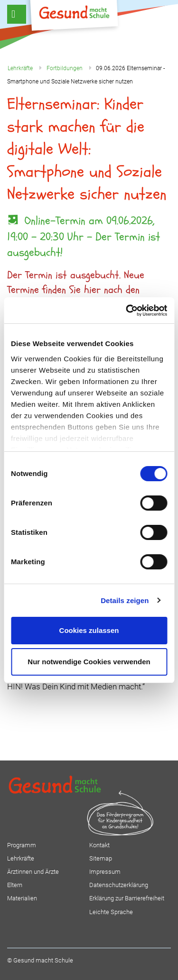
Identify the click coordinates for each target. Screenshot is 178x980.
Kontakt (99, 845)
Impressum (105, 872)
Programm (22, 845)
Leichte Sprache (111, 912)
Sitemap (101, 858)
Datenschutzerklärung (119, 885)
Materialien (22, 898)
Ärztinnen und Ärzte (33, 872)
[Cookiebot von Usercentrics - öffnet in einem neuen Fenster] (127, 311)
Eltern (15, 885)
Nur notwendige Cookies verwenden (89, 662)
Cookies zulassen (89, 630)
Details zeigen (125, 600)
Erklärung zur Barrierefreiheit (127, 898)
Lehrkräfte (21, 858)
